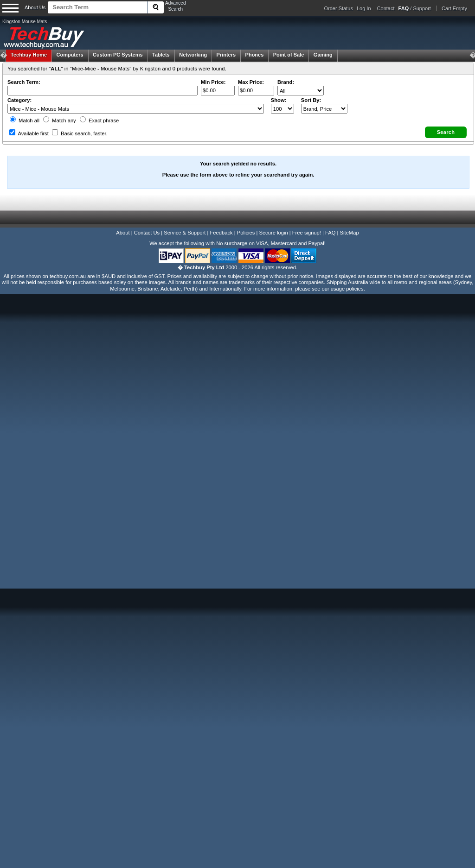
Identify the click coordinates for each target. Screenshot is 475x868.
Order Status (339, 8)
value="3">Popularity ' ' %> (324, 109)
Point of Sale (289, 55)
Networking (193, 55)
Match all (25, 120)
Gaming (323, 55)
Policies (246, 233)
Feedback (221, 233)
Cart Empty (454, 8)
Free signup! (307, 233)
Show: (279, 100)
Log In (364, 8)
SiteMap (350, 233)
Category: (19, 100)
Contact (386, 8)
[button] (446, 132)
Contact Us (147, 233)
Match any (60, 120)
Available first (29, 133)
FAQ (330, 233)
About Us (35, 7)
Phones (255, 55)
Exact (99, 120)
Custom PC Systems (118, 55)
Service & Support (185, 233)
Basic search (80, 133)
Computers (70, 55)
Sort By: (311, 100)
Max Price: (251, 82)
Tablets (161, 55)
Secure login (273, 233)
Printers (226, 55)
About (123, 233)
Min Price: (213, 82)
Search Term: (24, 82)
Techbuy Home (29, 55)
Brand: (286, 82)
